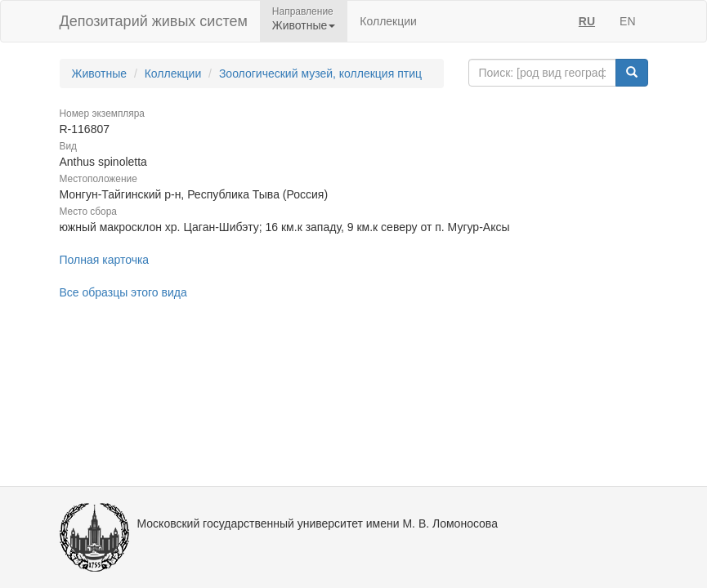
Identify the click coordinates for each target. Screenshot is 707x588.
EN (627, 21)
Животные (100, 73)
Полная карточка (105, 260)
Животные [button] (304, 25)
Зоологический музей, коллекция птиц (320, 73)
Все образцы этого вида (123, 292)
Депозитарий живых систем (154, 21)
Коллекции (388, 21)
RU (587, 21)
